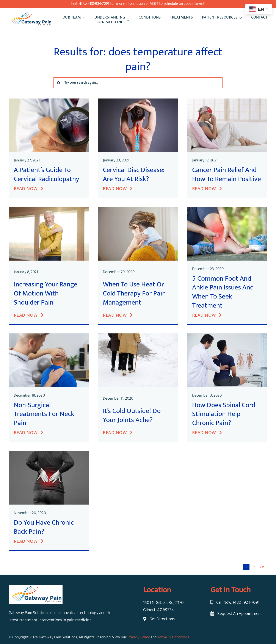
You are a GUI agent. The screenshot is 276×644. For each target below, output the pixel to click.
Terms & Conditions (173, 637)
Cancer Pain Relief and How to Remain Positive (227, 174)
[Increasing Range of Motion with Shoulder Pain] (49, 209)
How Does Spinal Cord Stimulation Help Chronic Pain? (224, 414)
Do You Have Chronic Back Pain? (44, 527)
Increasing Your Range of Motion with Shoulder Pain (45, 293)
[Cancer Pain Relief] (227, 101)
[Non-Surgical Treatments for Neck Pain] (49, 336)
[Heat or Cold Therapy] (138, 209)
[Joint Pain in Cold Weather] (138, 336)
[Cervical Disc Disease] (138, 101)
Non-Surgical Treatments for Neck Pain (44, 414)
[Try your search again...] (138, 83)
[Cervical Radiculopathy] (49, 101)
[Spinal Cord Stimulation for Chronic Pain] (227, 336)
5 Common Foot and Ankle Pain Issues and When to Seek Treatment (223, 292)
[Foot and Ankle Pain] (227, 209)
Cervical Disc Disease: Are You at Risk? (134, 174)
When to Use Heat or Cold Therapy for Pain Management (134, 293)
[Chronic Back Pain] (49, 453)
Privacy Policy (139, 637)
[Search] (59, 83)
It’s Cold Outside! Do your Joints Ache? (132, 415)
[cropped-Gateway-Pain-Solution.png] (30, 14)
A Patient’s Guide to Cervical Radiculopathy (46, 174)
